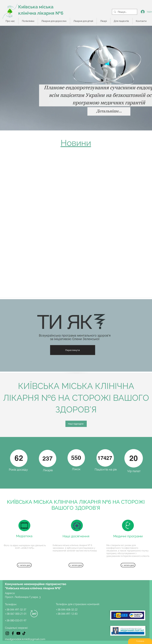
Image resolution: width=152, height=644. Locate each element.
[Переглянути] (73, 350)
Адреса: (10, 593)
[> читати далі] (24, 565)
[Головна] (140, 641)
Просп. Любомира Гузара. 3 (23, 597)
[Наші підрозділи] (76, 424)
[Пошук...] (124, 12)
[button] (28, 21)
